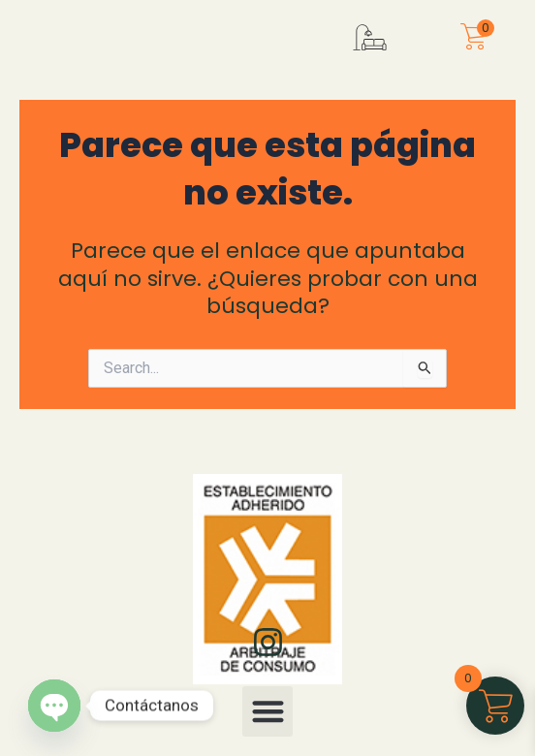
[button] (370, 52)
